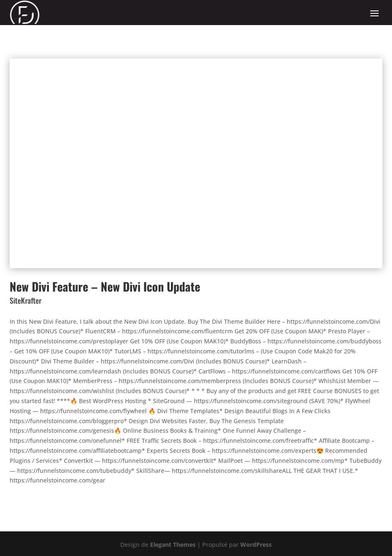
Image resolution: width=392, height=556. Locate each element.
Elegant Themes (173, 545)
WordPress (256, 545)
